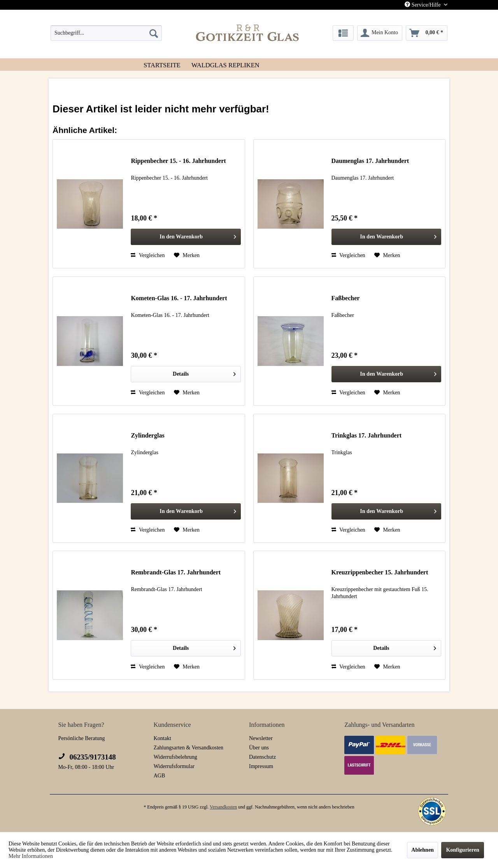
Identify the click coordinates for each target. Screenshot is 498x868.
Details (204, 372)
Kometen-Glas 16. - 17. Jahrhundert (179, 298)
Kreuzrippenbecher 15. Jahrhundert (380, 572)
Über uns (259, 748)
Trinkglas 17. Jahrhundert (367, 435)
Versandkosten (223, 807)
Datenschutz (262, 757)
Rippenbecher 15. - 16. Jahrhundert (178, 161)
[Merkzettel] (343, 33)
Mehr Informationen (31, 856)
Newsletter (261, 738)
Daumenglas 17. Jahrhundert (370, 161)
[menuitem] (106, 33)
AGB (160, 776)
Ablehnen (423, 850)
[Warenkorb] (427, 33)
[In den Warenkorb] (186, 237)
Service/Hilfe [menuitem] (423, 5)
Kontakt (162, 738)
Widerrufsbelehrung (175, 757)
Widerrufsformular (174, 766)
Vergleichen (148, 255)
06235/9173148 (87, 757)
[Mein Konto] (380, 33)
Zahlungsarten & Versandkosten (189, 748)
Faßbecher (346, 298)
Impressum (261, 766)
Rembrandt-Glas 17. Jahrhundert (176, 572)
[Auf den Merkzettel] (187, 255)
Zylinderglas (147, 435)
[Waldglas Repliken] (225, 65)
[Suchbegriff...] (106, 33)
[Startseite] (162, 65)
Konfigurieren (462, 850)
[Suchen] (154, 33)
